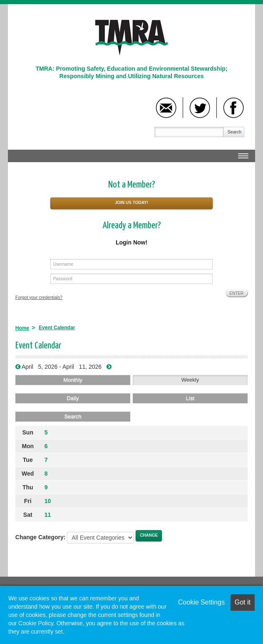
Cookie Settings (201, 602)
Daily (73, 398)
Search (234, 132)
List (190, 398)
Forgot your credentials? (39, 297)
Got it (243, 602)
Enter (236, 293)
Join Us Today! (131, 203)
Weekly (190, 380)
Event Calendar (57, 328)
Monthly (73, 380)
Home (22, 328)
